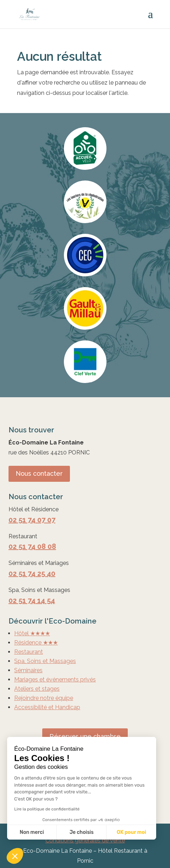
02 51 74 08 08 (32, 546)
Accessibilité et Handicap (47, 707)
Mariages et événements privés (55, 680)
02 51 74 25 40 (32, 573)
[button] (15, 856)
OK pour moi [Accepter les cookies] (131, 832)
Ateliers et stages (37, 689)
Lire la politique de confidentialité (47, 809)
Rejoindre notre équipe (44, 698)
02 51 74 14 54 (32, 600)
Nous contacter (39, 473)
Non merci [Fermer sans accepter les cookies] (32, 832)
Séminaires (28, 670)
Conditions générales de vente (85, 840)
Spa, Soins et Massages (45, 661)
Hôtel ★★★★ (32, 633)
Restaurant (29, 652)
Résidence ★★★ (36, 643)
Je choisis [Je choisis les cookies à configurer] (82, 832)
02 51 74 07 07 (32, 520)
